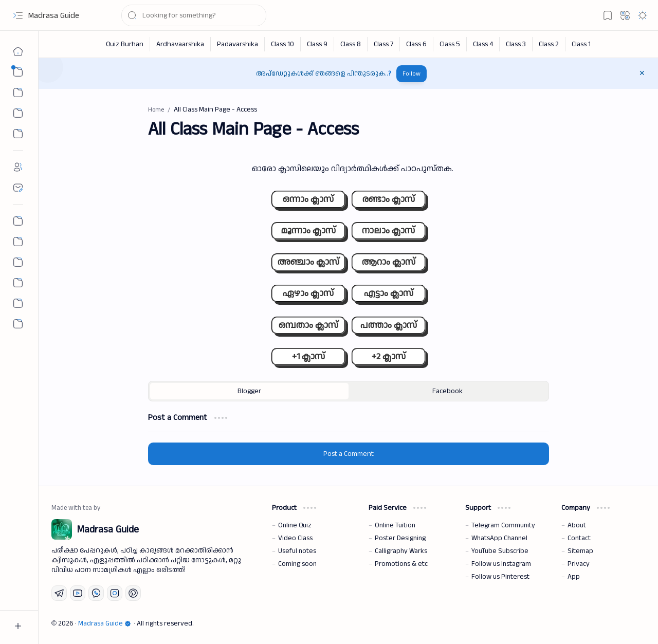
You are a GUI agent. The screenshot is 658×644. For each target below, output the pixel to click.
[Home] (18, 51)
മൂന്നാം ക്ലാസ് (308, 231)
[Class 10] (283, 44)
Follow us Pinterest (500, 577)
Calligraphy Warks (401, 551)
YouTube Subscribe (500, 551)
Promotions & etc (401, 564)
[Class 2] (549, 44)
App (574, 577)
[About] (18, 167)
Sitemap (580, 551)
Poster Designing (400, 538)
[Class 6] (417, 44)
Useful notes (297, 551)
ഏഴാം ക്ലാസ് (308, 293)
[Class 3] (516, 44)
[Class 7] (384, 44)
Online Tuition (395, 525)
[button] (18, 15)
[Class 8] (351, 44)
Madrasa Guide (54, 16)
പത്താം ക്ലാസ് (389, 325)
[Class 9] (317, 44)
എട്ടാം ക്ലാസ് (389, 293)
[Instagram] (115, 593)
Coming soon (297, 564)
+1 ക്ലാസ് (308, 356)
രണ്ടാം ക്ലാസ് (389, 199)
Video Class (295, 538)
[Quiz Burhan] (125, 44)
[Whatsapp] (96, 593)
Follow (412, 74)
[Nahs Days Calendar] (18, 242)
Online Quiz (295, 525)
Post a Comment (349, 454)
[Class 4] (483, 44)
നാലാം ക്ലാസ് (388, 231)
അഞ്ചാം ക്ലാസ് (308, 262)
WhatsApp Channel (499, 538)
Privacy (579, 564)
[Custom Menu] (18, 134)
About (577, 525)
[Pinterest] (133, 593)
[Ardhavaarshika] (180, 44)
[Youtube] (78, 593)
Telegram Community (503, 525)
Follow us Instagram (501, 564)
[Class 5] (450, 44)
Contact (579, 538)
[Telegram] (59, 593)
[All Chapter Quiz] (18, 262)
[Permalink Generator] (18, 221)
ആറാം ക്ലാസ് (389, 262)
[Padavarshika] (238, 44)
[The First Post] (18, 283)
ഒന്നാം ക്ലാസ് (308, 199)
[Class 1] (581, 44)
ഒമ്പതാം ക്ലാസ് (308, 325)
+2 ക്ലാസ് (389, 356)
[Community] (18, 303)
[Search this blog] (194, 15)
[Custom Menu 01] (18, 113)
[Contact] (18, 188)
